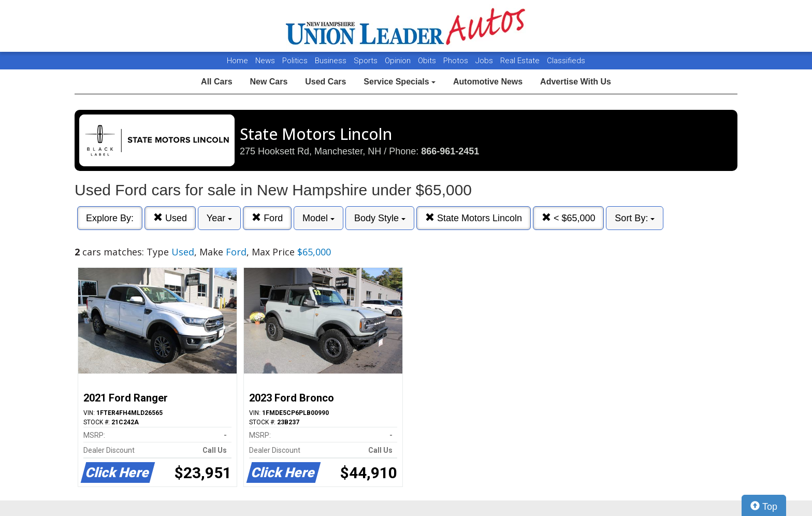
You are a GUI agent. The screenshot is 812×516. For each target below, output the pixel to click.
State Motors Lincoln (474, 218)
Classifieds (566, 61)
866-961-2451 (450, 151)
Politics (295, 61)
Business (332, 61)
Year (219, 218)
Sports (367, 61)
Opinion (399, 61)
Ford (267, 218)
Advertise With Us (576, 82)
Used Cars (325, 82)
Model (318, 218)
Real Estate (521, 61)
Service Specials (400, 82)
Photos (457, 61)
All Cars (216, 82)
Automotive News (488, 82)
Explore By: (110, 218)
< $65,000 (569, 218)
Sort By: (635, 218)
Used (170, 218)
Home (237, 61)
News (265, 61)
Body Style (380, 218)
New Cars (269, 82)
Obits (428, 61)
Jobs (485, 61)
